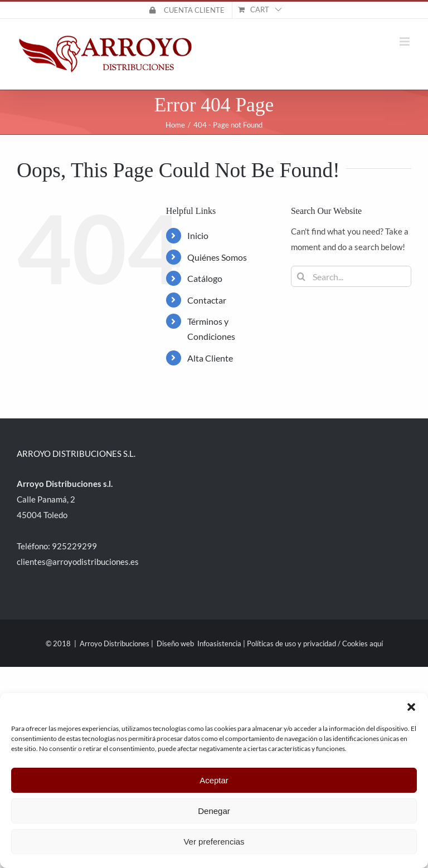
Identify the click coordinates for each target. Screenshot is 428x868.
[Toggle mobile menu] (405, 42)
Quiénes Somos (217, 257)
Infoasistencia (219, 643)
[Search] (301, 276)
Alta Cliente (210, 358)
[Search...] (351, 276)
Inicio (198, 235)
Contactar (207, 300)
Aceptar (214, 780)
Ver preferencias (214, 842)
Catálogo (205, 278)
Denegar (214, 811)
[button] (411, 707)
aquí (376, 643)
